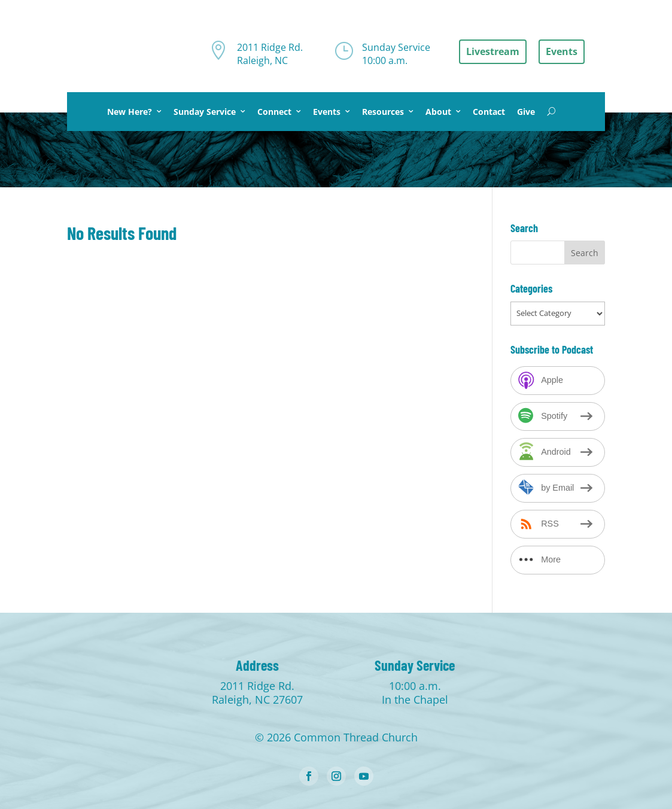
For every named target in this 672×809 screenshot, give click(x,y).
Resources (383, 112)
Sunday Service (205, 112)
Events (327, 112)
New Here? (130, 112)
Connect (274, 112)
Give (526, 112)
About (438, 112)
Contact (489, 112)
